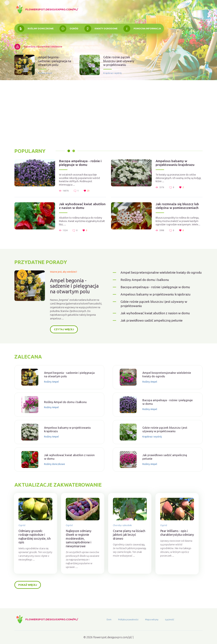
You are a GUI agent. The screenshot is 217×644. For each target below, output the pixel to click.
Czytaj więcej (64, 337)
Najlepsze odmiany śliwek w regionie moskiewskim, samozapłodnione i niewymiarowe (81, 546)
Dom (109, 619)
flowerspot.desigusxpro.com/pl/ (52, 9)
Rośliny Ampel (45, 73)
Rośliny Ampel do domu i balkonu (147, 290)
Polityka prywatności (128, 619)
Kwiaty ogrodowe (108, 29)
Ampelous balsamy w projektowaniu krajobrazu (177, 163)
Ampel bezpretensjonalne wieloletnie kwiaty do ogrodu (158, 280)
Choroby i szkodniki (126, 533)
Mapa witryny (152, 619)
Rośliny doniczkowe (41, 29)
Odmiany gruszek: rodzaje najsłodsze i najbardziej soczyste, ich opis (36, 544)
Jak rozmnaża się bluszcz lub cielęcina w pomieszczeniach (179, 207)
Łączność (170, 619)
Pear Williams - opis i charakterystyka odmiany (178, 542)
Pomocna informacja (150, 29)
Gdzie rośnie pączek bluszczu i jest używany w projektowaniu (119, 61)
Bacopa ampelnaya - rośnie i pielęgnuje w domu (82, 163)
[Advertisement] (108, 114)
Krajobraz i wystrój (112, 73)
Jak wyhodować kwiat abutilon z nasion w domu (80, 207)
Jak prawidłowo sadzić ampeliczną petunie (154, 332)
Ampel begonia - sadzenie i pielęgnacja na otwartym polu (55, 61)
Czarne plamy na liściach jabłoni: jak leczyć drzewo (132, 542)
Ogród (75, 29)
